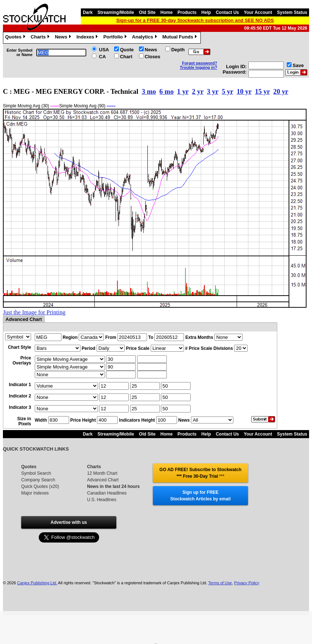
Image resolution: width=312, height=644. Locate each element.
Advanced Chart (103, 480)
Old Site (147, 12)
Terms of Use (220, 583)
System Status (292, 12)
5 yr (227, 91)
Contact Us (227, 12)
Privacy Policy (247, 583)
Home (167, 12)
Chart (126, 57)
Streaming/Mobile (116, 12)
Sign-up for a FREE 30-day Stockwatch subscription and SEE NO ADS (195, 20)
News (64, 38)
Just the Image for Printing (34, 312)
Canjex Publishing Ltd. (37, 583)
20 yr (281, 91)
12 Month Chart (102, 473)
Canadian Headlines (107, 493)
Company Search (38, 480)
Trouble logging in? (199, 67)
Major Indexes (35, 493)
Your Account (258, 12)
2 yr (198, 91)
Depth (178, 50)
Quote (127, 50)
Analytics (145, 38)
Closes (153, 57)
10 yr (244, 91)
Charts (41, 38)
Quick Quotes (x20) (40, 486)
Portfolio (116, 38)
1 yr (183, 91)
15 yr (262, 91)
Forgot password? (200, 63)
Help (206, 12)
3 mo (149, 91)
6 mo (167, 91)
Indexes (88, 38)
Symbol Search (36, 473)
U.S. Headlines (102, 500)
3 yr (213, 91)
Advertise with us (69, 522)
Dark (88, 12)
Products (187, 12)
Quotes (16, 38)
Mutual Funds (181, 38)
